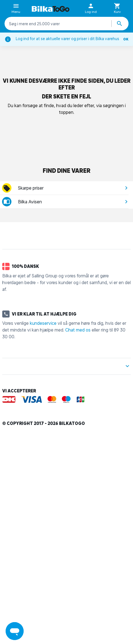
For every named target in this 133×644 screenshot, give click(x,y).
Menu (16, 9)
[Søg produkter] (120, 24)
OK (126, 39)
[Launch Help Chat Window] (15, 631)
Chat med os (78, 330)
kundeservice (43, 323)
